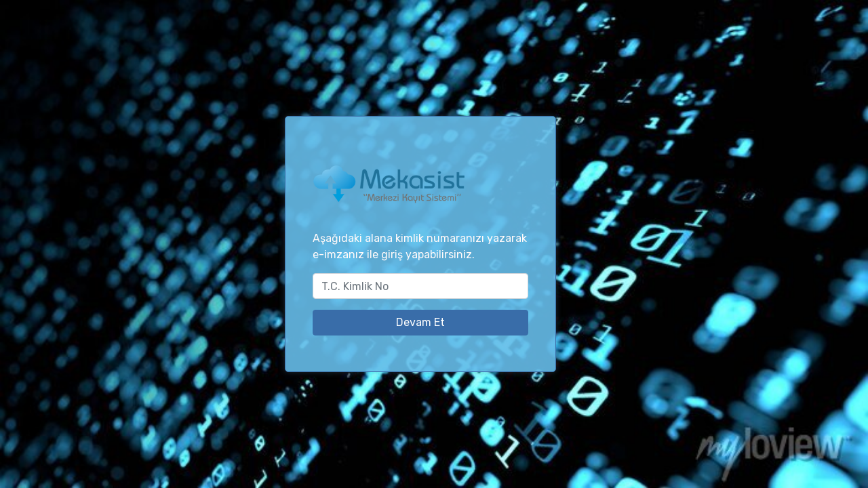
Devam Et (420, 322)
